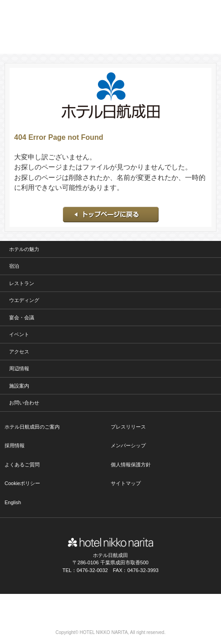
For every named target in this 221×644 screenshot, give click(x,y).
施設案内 (19, 386)
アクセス (19, 352)
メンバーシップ (128, 445)
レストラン (22, 283)
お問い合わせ (24, 403)
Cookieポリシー (22, 483)
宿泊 (14, 266)
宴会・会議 (22, 317)
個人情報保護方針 (131, 465)
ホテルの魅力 (24, 249)
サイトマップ (126, 483)
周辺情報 (19, 368)
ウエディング (24, 300)
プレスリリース (128, 427)
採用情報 (15, 445)
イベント (19, 334)
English (13, 502)
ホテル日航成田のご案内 (32, 427)
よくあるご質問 (22, 465)
